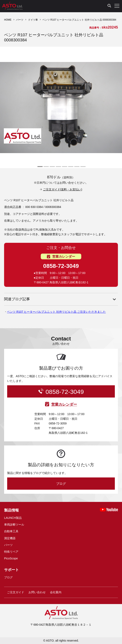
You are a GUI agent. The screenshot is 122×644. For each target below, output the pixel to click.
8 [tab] (82, 168)
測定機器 (10, 538)
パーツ (20, 20)
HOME (8, 20)
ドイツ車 (33, 20)
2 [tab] (46, 168)
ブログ (61, 484)
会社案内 (56, 592)
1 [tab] (40, 168)
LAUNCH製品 (13, 518)
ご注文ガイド (16, 592)
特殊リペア (11, 552)
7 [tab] (76, 168)
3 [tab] (52, 168)
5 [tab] (64, 168)
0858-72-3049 (61, 266)
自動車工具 (11, 531)
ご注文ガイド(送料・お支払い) (63, 189)
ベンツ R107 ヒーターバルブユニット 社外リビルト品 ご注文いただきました (56, 312)
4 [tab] (58, 168)
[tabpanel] (61, 107)
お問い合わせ (37, 592)
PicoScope (11, 558)
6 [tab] (70, 168)
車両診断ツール (14, 525)
